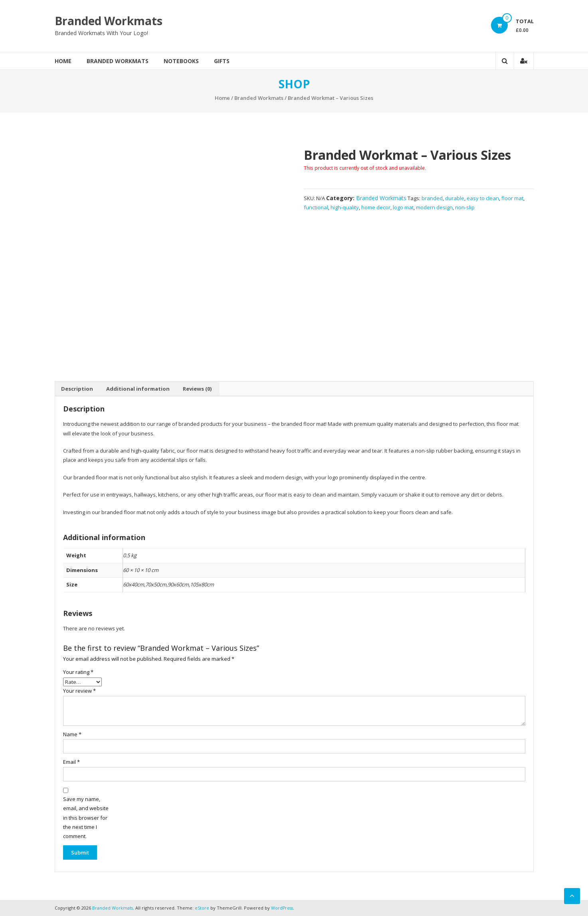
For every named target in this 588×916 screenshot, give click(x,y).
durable (455, 198)
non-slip (465, 207)
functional (316, 207)
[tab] (77, 389)
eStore (202, 908)
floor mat (512, 198)
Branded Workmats (109, 21)
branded (432, 198)
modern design (434, 207)
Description (77, 389)
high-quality (345, 207)
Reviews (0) (197, 389)
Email (71, 762)
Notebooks (181, 61)
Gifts (222, 61)
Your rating (78, 672)
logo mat (403, 207)
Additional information (138, 389)
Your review (79, 691)
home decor (376, 207)
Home (63, 61)
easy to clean (483, 198)
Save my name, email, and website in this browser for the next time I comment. (86, 818)
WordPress (283, 908)
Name (72, 734)
